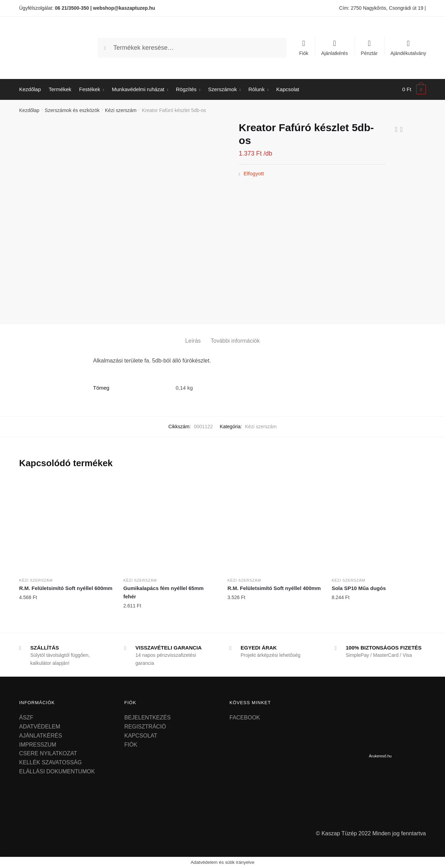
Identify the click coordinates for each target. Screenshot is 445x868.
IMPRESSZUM (38, 745)
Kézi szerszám (121, 110)
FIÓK (131, 745)
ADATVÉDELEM (40, 727)
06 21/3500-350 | (73, 8)
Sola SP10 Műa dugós (359, 588)
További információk (235, 341)
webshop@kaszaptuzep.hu (124, 8)
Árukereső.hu (380, 756)
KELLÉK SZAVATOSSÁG (50, 762)
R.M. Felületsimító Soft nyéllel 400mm (274, 588)
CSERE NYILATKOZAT (48, 753)
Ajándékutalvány (408, 53)
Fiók (304, 53)
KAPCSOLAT (141, 736)
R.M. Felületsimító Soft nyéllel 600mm (66, 588)
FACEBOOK (245, 718)
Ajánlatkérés (335, 53)
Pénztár (369, 53)
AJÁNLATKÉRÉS (41, 736)
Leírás (193, 341)
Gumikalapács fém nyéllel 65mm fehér (164, 592)
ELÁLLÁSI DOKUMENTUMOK (57, 771)
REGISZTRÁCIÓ (145, 727)
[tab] (193, 335)
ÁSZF (26, 718)
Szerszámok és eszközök (72, 110)
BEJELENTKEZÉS (148, 718)
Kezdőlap (29, 110)
